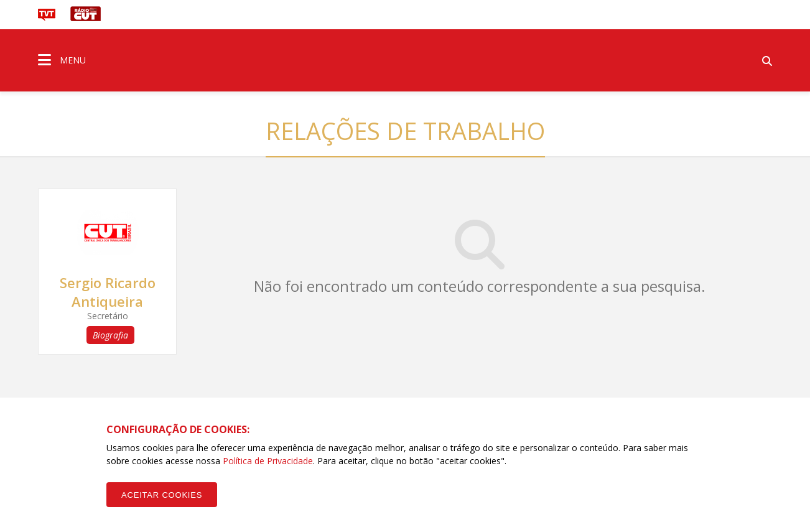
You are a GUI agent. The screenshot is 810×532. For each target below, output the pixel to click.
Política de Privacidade (268, 461)
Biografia (110, 335)
